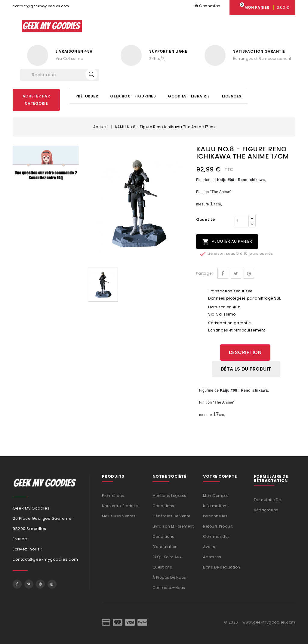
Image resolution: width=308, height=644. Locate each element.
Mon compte (216, 495)
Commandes (216, 536)
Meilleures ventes (119, 515)
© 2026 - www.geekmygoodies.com (260, 621)
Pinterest (249, 273)
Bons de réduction (222, 566)
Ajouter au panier (227, 242)
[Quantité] (241, 221)
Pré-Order (87, 96)
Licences (232, 96)
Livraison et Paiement (173, 525)
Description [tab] (245, 352)
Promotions (113, 495)
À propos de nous (169, 576)
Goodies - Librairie (189, 96)
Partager (223, 273)
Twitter (29, 583)
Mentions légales (169, 495)
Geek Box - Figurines (133, 96)
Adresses (212, 556)
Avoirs (209, 546)
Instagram (52, 583)
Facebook (17, 583)
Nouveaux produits (120, 505)
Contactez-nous (169, 587)
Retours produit (218, 525)
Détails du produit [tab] (246, 369)
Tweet (236, 273)
